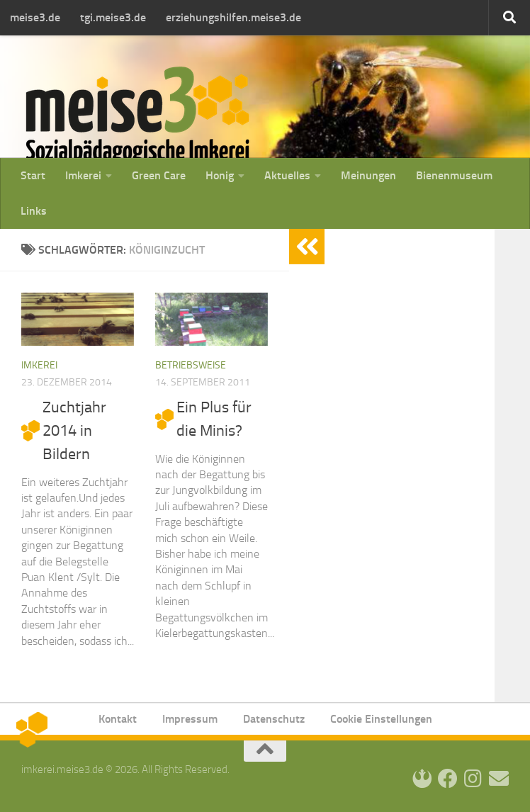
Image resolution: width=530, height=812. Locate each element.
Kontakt (118, 719)
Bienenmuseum (454, 175)
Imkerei (83, 175)
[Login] (422, 779)
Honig (220, 175)
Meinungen (368, 175)
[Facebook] (448, 779)
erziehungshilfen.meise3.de (233, 17)
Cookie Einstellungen (381, 719)
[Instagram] (473, 779)
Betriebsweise (191, 365)
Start (33, 175)
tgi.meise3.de (113, 17)
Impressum (190, 719)
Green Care (159, 175)
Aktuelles (287, 175)
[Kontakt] (499, 779)
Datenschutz (274, 719)
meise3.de (35, 17)
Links (34, 211)
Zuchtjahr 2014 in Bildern (74, 431)
